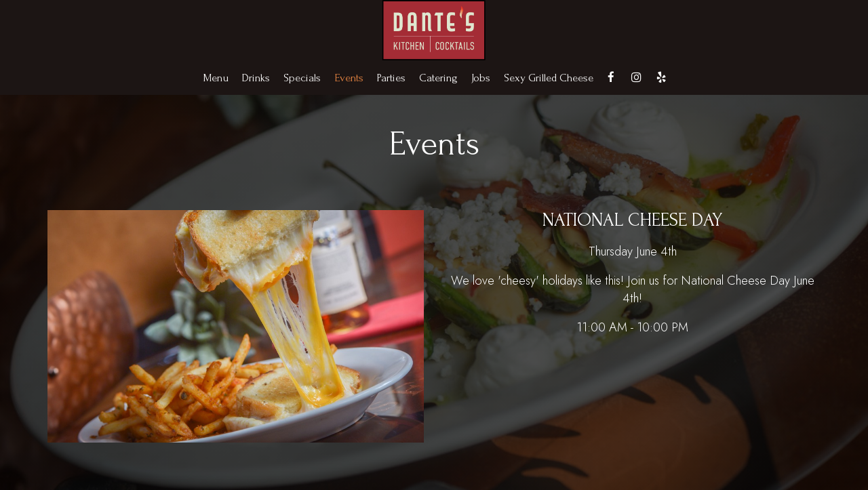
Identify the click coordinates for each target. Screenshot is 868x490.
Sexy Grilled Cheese (549, 78)
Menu (216, 78)
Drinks (256, 78)
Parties (391, 78)
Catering (438, 78)
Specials (302, 78)
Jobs (481, 78)
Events (349, 78)
